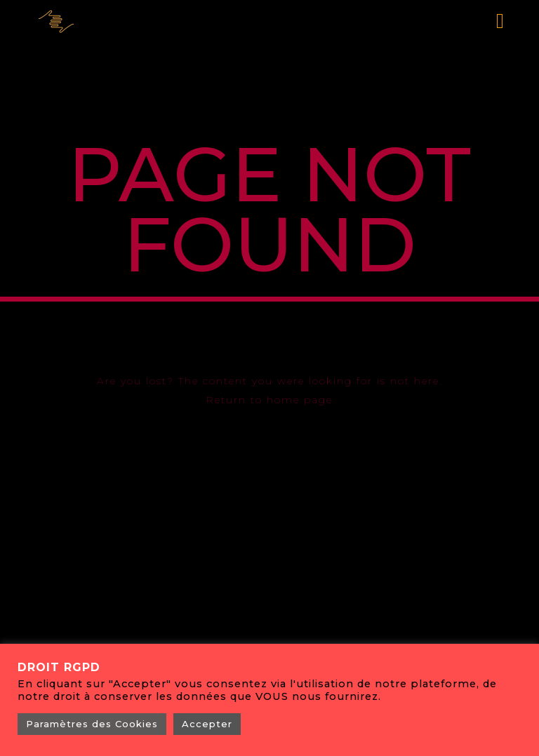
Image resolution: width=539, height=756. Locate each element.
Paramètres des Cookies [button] (92, 724)
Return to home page (269, 400)
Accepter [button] (207, 724)
